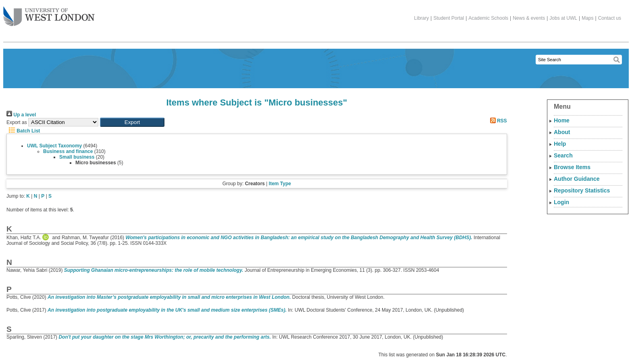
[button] (132, 122)
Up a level (21, 115)
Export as (17, 122)
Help (560, 144)
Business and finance (68, 151)
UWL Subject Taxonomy (54, 146)
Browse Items (572, 167)
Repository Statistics (582, 190)
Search (563, 155)
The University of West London (49, 13)
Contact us (610, 18)
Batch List (23, 131)
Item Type (280, 184)
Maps (587, 18)
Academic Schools (488, 18)
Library (421, 18)
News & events (529, 18)
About (562, 132)
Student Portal (449, 18)
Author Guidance (577, 179)
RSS (497, 121)
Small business (77, 157)
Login (561, 202)
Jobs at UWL (563, 18)
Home (562, 120)
